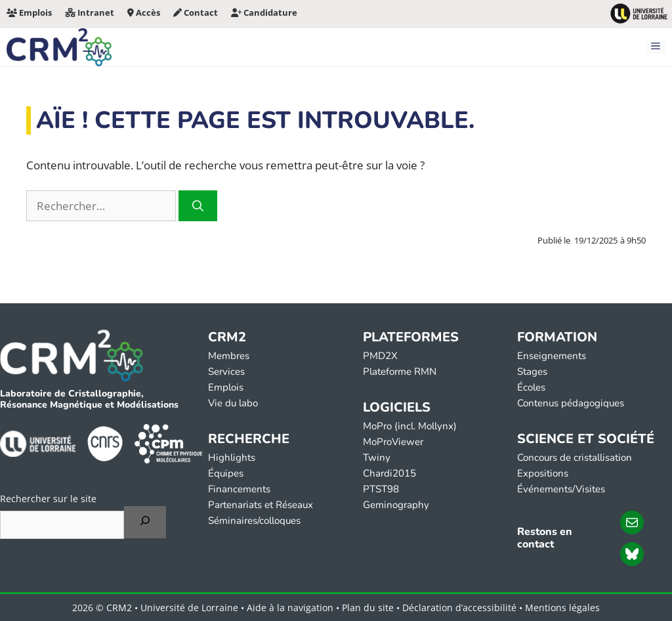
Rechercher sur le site (48, 499)
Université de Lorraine (189, 608)
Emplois (29, 12)
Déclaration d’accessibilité (459, 608)
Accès (144, 12)
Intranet (90, 12)
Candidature (264, 12)
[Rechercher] (198, 206)
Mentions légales (562, 608)
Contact (196, 12)
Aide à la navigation (290, 608)
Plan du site (368, 608)
